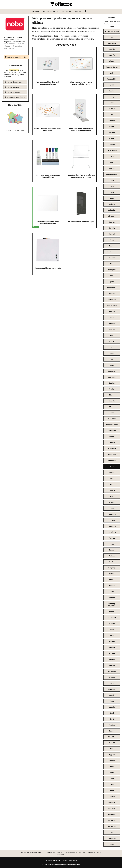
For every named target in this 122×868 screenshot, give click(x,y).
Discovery (112, 216)
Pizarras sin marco (12, 92)
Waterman (112, 838)
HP (112, 347)
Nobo (112, 466)
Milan (112, 413)
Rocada (112, 641)
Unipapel (112, 808)
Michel (112, 407)
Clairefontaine (112, 174)
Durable (112, 228)
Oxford (112, 502)
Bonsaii (112, 121)
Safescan (112, 665)
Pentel (112, 562)
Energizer (112, 270)
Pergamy (112, 568)
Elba (112, 264)
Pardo (112, 544)
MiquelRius (112, 419)
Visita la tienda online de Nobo (16, 57)
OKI (112, 478)
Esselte (112, 294)
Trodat (112, 773)
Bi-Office (112, 109)
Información (66, 11)
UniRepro (112, 814)
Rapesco (112, 624)
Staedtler (112, 737)
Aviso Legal (73, 860)
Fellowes (112, 323)
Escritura (35, 11)
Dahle (112, 198)
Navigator (112, 455)
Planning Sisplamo (112, 605)
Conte (112, 180)
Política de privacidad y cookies (56, 860)
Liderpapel (112, 377)
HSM (112, 353)
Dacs (112, 192)
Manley (112, 389)
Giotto (112, 341)
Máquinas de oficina (50, 11)
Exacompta (112, 300)
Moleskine (112, 431)
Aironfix (112, 55)
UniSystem (112, 820)
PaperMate (112, 532)
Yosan (112, 844)
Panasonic (112, 514)
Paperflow (112, 526)
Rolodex (112, 647)
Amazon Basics (112, 67)
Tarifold (112, 743)
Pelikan (112, 556)
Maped (112, 395)
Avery (112, 97)
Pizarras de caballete (13, 82)
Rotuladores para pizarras (15, 97)
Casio (112, 156)
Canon (112, 139)
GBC (112, 335)
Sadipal (112, 659)
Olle (112, 496)
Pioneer (112, 598)
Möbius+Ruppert (112, 425)
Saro (112, 683)
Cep (112, 162)
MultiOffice (112, 449)
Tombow (112, 761)
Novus (112, 472)
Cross (112, 186)
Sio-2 (112, 719)
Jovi (112, 359)
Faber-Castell (112, 305)
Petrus (112, 574)
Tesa (112, 749)
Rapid (112, 630)
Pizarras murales (12, 87)
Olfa (112, 484)
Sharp (112, 701)
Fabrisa (112, 311)
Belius (112, 103)
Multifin (112, 443)
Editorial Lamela (112, 252)
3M (112, 37)
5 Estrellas (112, 43)
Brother (112, 133)
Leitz (112, 365)
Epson (112, 282)
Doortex (112, 222)
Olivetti (112, 490)
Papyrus (112, 538)
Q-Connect (112, 618)
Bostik (112, 127)
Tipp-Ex (112, 755)
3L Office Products (112, 31)
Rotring (112, 653)
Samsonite (112, 671)
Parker (112, 550)
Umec (112, 790)
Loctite (112, 383)
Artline (112, 91)
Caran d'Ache (112, 150)
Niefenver (112, 460)
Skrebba (112, 725)
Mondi (112, 437)
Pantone (112, 520)
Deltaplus (112, 210)
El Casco (112, 258)
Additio (112, 49)
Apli (112, 73)
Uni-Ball (112, 796)
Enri (112, 276)
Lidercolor (112, 371)
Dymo (112, 240)
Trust (112, 779)
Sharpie (112, 707)
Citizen (112, 168)
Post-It (112, 612)
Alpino (112, 61)
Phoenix (112, 586)
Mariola (112, 401)
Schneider (112, 689)
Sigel (112, 713)
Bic (112, 115)
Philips (112, 580)
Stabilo (112, 731)
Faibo (112, 317)
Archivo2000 (112, 79)
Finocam (112, 329)
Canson (112, 145)
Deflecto (112, 204)
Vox (112, 832)
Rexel (112, 635)
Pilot (112, 592)
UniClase (112, 802)
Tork (112, 767)
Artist (112, 85)
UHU (112, 785)
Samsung (112, 677)
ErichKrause (112, 288)
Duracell (112, 234)
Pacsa (112, 508)
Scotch (112, 695)
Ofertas (78, 11)
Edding (112, 246)
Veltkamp (112, 826)
